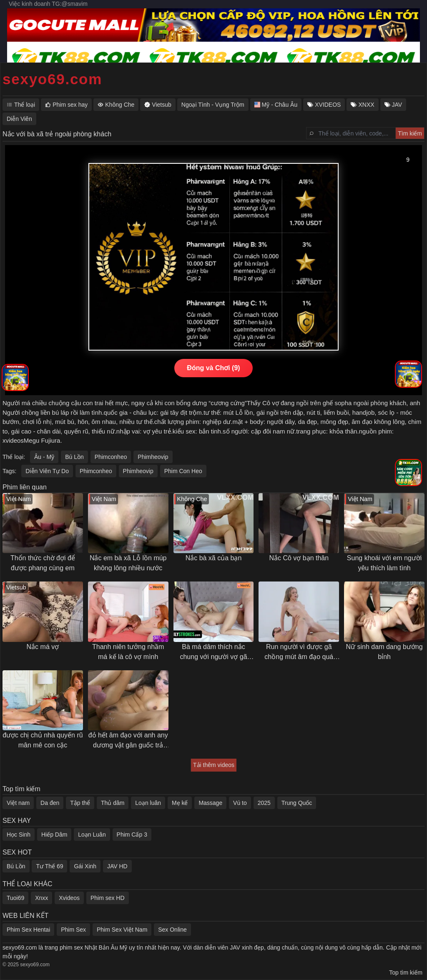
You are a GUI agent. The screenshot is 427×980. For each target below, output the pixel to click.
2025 (264, 803)
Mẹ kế (180, 803)
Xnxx (41, 898)
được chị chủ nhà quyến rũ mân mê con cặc (43, 740)
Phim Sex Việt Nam (122, 930)
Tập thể (80, 803)
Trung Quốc (297, 803)
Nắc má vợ (43, 647)
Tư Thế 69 (49, 866)
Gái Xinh (85, 866)
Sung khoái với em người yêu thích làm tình (384, 563)
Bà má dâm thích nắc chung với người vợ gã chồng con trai (213, 653)
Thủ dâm (113, 803)
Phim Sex (73, 930)
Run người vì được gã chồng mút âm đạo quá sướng (299, 653)
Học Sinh (19, 835)
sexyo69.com (52, 79)
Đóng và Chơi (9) (213, 368)
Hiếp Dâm (54, 835)
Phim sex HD (108, 898)
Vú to (240, 803)
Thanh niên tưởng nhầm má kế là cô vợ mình (128, 652)
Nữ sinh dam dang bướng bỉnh (384, 652)
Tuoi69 (15, 898)
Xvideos (69, 898)
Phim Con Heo (183, 471)
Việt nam (18, 803)
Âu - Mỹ (44, 457)
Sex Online (172, 930)
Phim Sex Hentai (28, 930)
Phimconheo (111, 457)
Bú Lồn (74, 457)
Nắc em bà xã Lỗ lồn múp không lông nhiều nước (128, 563)
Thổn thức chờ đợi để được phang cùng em (43, 563)
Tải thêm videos (214, 765)
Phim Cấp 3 (132, 835)
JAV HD (117, 866)
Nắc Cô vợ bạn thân (299, 558)
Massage (210, 803)
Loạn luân (148, 803)
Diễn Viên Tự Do (47, 471)
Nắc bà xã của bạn (214, 558)
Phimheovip (153, 457)
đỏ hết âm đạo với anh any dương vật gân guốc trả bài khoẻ (128, 741)
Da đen (50, 803)
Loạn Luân (92, 835)
